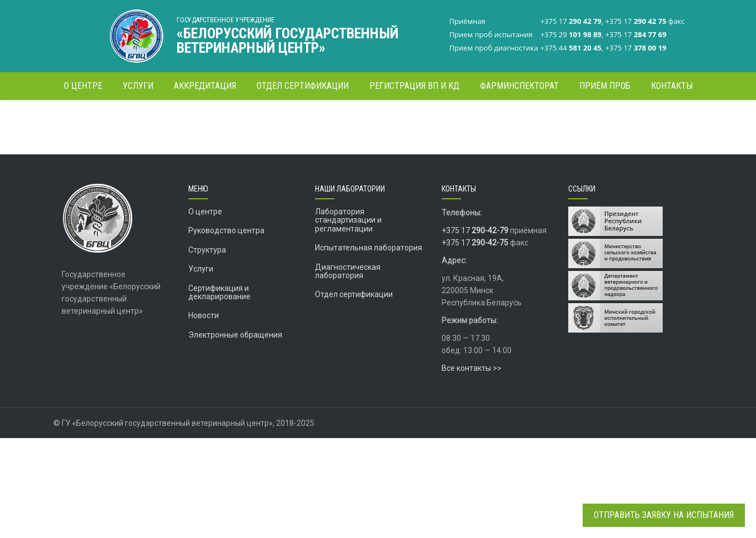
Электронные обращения (235, 435)
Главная (482, 119)
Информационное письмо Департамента (308, 180)
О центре (205, 311)
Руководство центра (226, 330)
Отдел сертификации (354, 394)
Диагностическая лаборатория (348, 371)
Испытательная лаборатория (369, 348)
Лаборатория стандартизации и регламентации (348, 320)
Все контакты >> (472, 468)
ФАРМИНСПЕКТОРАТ (534, 119)
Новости (204, 415)
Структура (207, 350)
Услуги (201, 369)
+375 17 (475, 330)
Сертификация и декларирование (219, 392)
